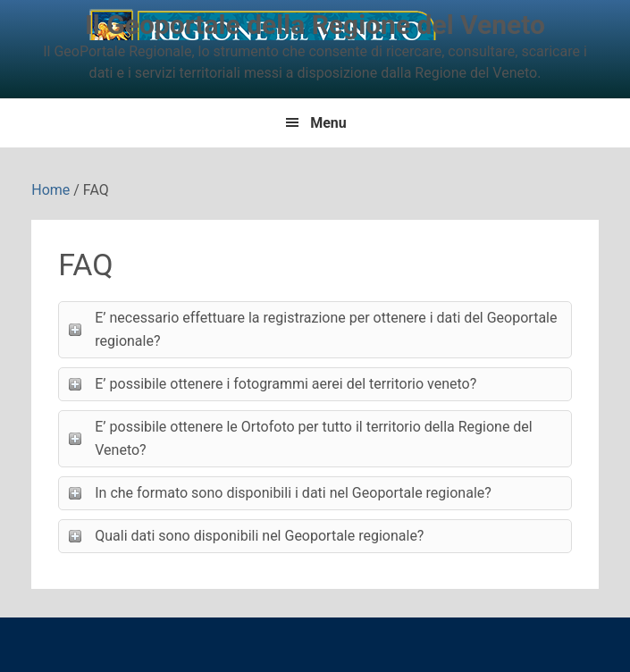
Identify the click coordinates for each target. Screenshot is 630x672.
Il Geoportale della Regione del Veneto (315, 25)
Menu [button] (328, 123)
